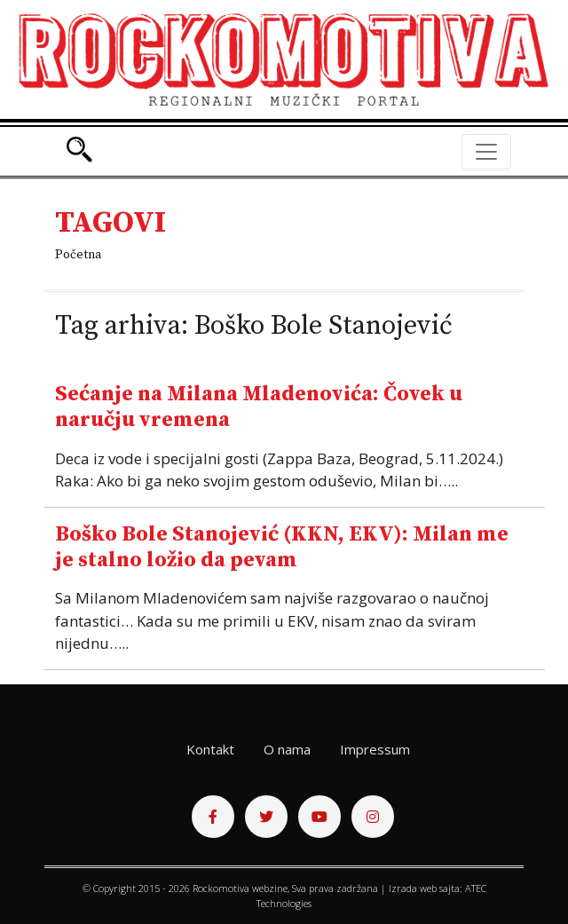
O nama (287, 749)
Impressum (375, 749)
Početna (78, 255)
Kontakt (210, 749)
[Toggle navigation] (486, 152)
